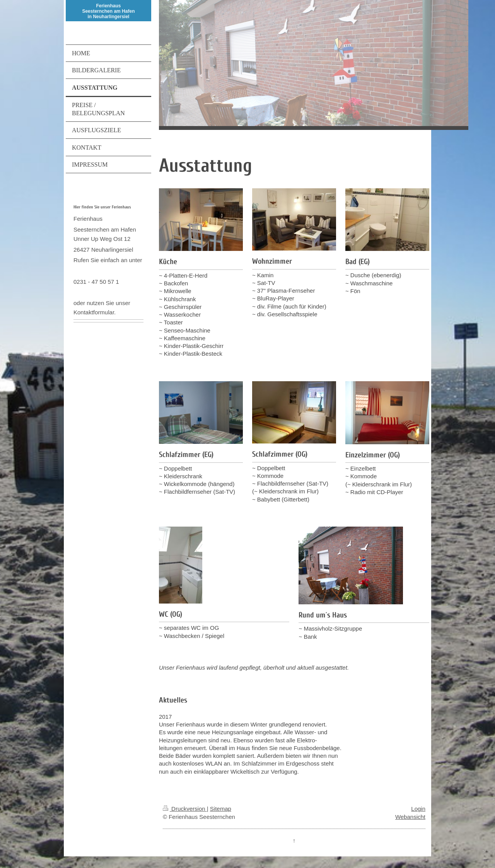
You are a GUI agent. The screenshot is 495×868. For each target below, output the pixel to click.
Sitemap (221, 809)
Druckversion (185, 809)
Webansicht (410, 817)
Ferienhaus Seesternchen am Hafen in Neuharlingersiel (108, 11)
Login (418, 809)
